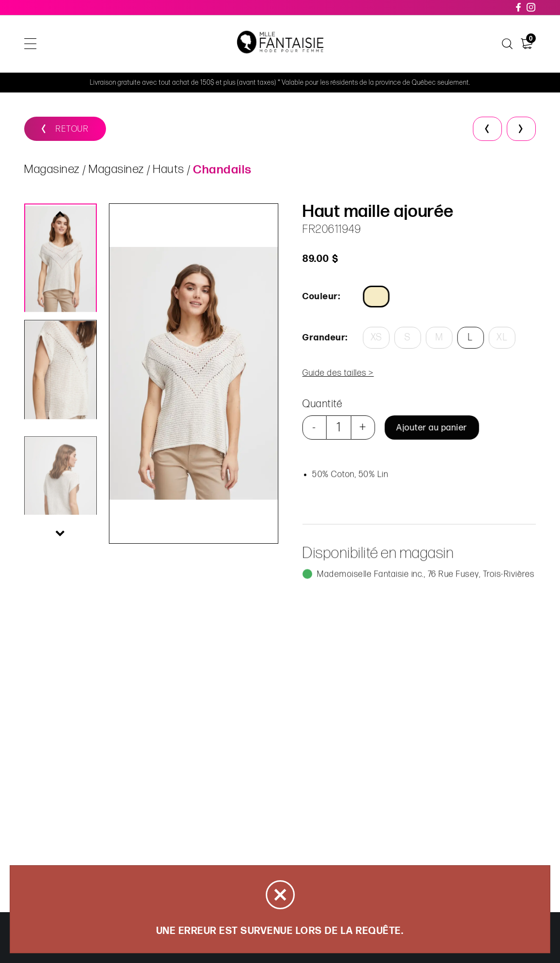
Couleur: (320, 297)
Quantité (322, 404)
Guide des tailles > (337, 373)
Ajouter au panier (431, 428)
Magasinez (52, 171)
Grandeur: (324, 338)
